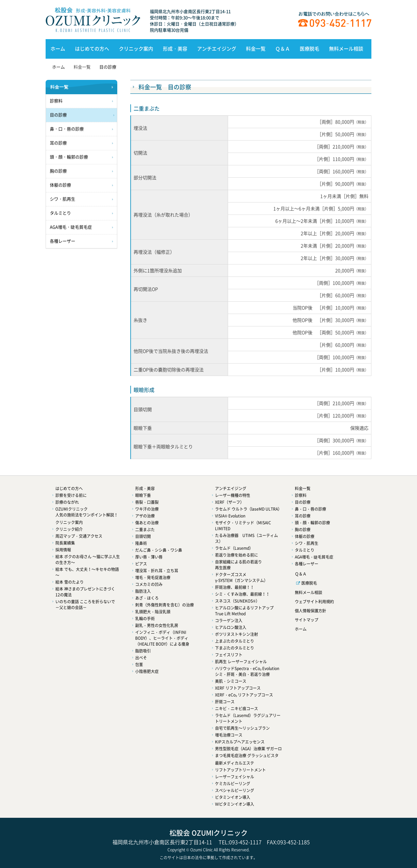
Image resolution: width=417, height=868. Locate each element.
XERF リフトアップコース (238, 688)
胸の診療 (58, 171)
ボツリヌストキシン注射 (237, 634)
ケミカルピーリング (233, 784)
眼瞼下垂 (143, 495)
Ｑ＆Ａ (283, 49)
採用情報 (63, 550)
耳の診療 (58, 143)
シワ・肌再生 (63, 199)
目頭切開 (143, 536)
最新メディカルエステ (235, 763)
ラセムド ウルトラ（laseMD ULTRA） (248, 509)
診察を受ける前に (71, 495)
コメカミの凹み (149, 584)
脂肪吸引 (143, 651)
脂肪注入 (143, 591)
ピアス (141, 564)
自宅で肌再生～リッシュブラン (242, 728)
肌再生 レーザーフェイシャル (241, 662)
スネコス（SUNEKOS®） (237, 601)
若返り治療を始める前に (237, 555)
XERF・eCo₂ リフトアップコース (244, 695)
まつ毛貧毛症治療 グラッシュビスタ (247, 756)
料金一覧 (256, 49)
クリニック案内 (136, 49)
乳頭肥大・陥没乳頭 (153, 612)
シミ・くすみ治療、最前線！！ (242, 594)
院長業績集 (65, 543)
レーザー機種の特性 (233, 495)
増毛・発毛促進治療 (153, 577)
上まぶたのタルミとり (235, 641)
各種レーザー (63, 241)
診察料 (56, 101)
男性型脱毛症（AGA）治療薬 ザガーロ (248, 749)
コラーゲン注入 (229, 621)
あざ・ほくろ (147, 598)
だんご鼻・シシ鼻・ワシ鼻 (159, 550)
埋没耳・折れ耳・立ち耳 (157, 571)
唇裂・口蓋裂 (147, 502)
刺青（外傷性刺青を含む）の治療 (165, 605)
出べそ (141, 658)
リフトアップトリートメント (240, 770)
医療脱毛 (309, 49)
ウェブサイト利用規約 (314, 602)
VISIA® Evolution (230, 516)
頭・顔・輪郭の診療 (69, 157)
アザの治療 (145, 516)
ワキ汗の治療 (147, 509)
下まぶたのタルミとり (235, 648)
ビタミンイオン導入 (233, 797)
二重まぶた (145, 530)
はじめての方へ (92, 49)
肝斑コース (225, 702)
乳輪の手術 (145, 619)
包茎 (139, 665)
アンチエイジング (217, 49)
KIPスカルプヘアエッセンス (240, 742)
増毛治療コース (229, 735)
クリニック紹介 (69, 529)
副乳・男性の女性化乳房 (157, 625)
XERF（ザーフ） (230, 502)
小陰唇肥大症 (147, 671)
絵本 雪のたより (70, 582)
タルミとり (60, 213)
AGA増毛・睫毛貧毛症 (71, 227)
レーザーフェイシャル (235, 777)
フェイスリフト (229, 655)
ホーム (58, 49)
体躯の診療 (60, 185)
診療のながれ (67, 502)
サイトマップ (307, 620)
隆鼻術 (141, 543)
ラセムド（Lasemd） (234, 548)
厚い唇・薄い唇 (149, 557)
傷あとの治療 (147, 523)
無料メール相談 (346, 49)
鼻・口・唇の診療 (67, 129)
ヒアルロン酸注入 (231, 627)
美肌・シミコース (231, 681)
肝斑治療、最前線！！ (235, 587)
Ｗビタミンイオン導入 (235, 804)
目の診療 (108, 67)
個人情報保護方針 (310, 611)
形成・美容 (175, 49)
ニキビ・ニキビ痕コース (237, 709)
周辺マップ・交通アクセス (79, 536)
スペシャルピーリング (235, 790)
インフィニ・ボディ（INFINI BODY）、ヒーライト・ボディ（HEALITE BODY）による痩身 (162, 638)
